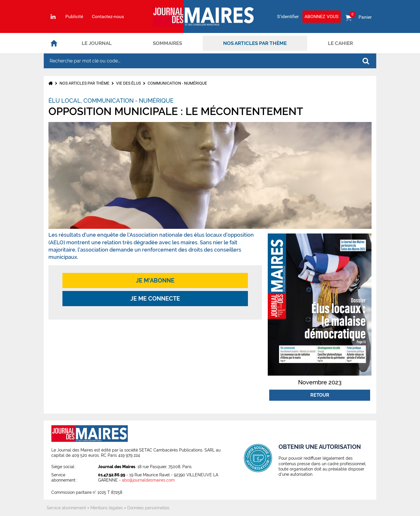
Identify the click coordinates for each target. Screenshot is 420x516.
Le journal (97, 43)
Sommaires (167, 43)
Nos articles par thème (255, 43)
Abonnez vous (322, 16)
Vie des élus (128, 83)
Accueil (54, 43)
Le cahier (340, 43)
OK (366, 61)
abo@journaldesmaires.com (148, 480)
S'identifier (288, 16)
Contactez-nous (108, 17)
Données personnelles (148, 508)
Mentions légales (107, 508)
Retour (320, 395)
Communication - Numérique (177, 83)
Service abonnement (66, 508)
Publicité (74, 17)
